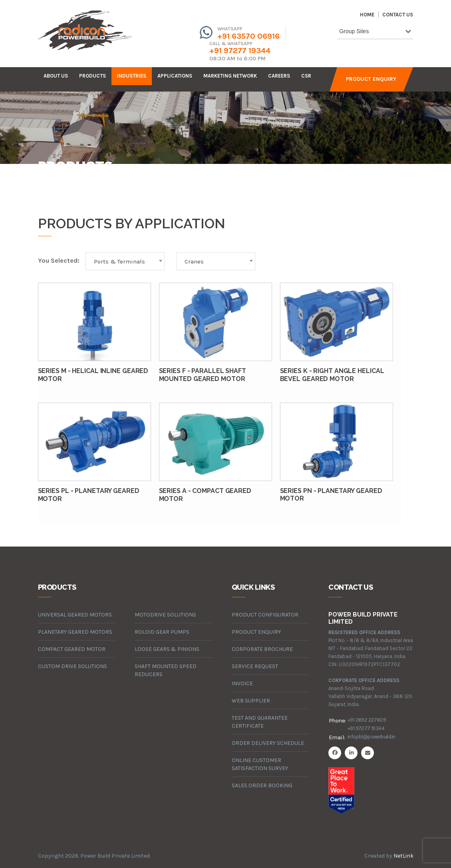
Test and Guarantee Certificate (260, 722)
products (92, 76)
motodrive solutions (165, 615)
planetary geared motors (75, 632)
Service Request (255, 666)
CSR (306, 76)
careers (279, 76)
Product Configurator (265, 615)
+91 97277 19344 (240, 51)
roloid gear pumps (162, 632)
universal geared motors (75, 615)
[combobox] (375, 33)
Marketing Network (230, 76)
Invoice (242, 683)
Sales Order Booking (262, 785)
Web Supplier (251, 701)
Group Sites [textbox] (354, 31)
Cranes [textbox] (194, 261)
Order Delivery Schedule (268, 743)
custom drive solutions (73, 666)
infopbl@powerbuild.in (371, 737)
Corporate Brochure (262, 649)
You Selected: (59, 260)
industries (132, 76)
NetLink (403, 856)
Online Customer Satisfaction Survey (260, 764)
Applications (175, 76)
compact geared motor (72, 649)
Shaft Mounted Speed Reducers (166, 670)
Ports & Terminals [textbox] (119, 261)
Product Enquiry (371, 79)
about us (56, 76)
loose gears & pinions (167, 649)
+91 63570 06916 (248, 36)
